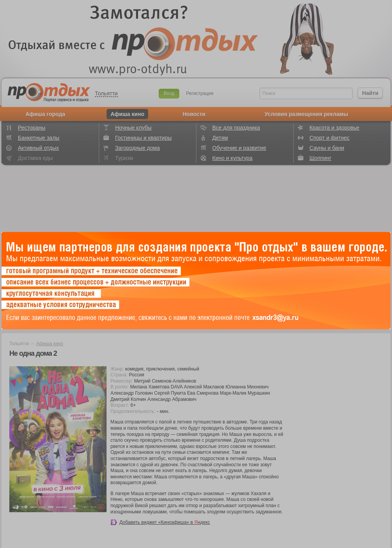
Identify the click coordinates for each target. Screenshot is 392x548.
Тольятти (106, 93)
